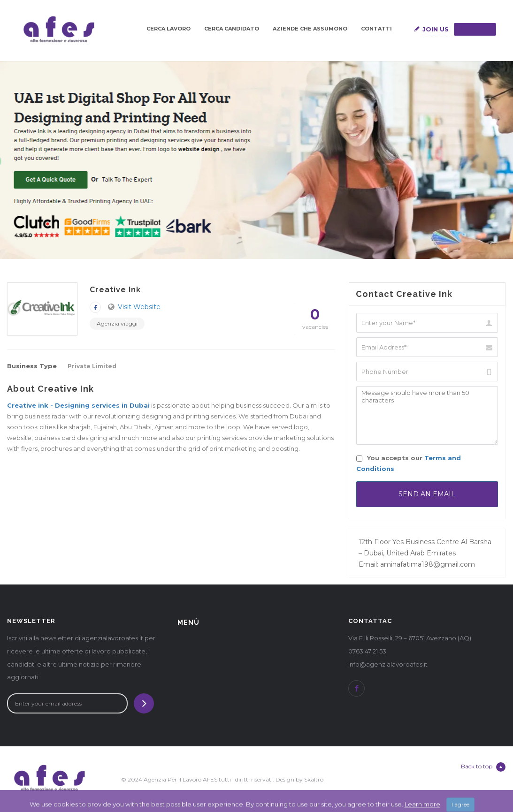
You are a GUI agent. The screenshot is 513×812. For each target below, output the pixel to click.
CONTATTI (376, 29)
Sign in (475, 29)
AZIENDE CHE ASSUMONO (310, 29)
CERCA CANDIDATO (232, 29)
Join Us (436, 29)
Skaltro (314, 779)
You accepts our (409, 463)
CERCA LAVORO (168, 29)
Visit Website (139, 307)
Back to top (483, 767)
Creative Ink (115, 290)
